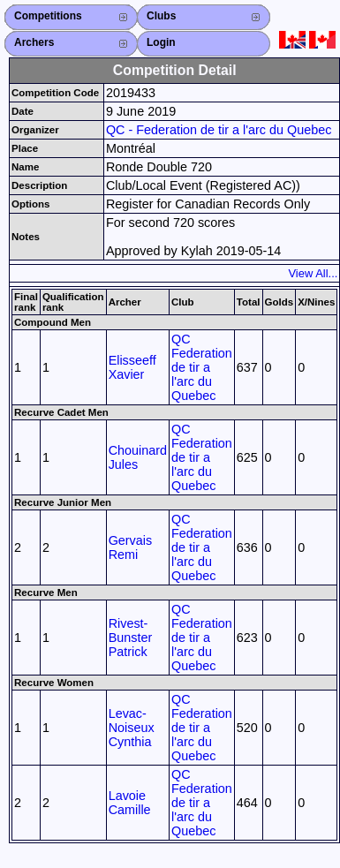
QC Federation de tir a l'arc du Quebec (202, 367)
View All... (313, 273)
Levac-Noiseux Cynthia (132, 728)
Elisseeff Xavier (132, 367)
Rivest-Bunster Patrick (131, 638)
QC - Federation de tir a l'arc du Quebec (219, 130)
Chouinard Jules (138, 457)
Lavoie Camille (130, 803)
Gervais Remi (131, 547)
